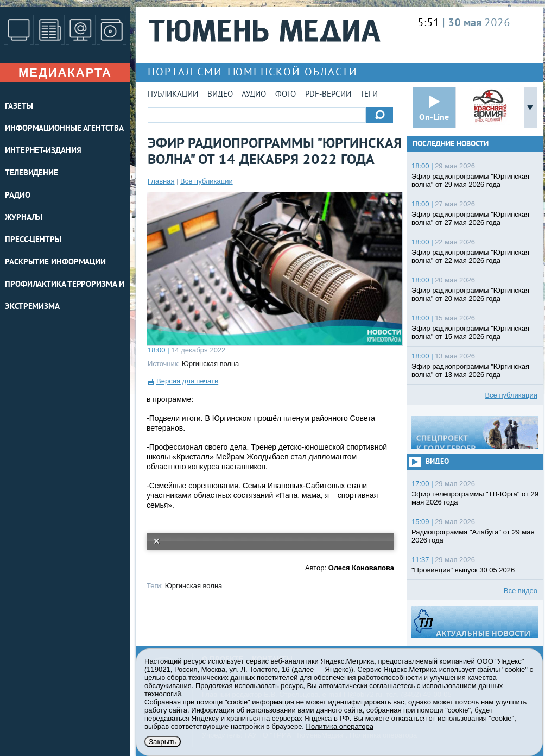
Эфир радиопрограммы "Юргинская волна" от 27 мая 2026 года (470, 218)
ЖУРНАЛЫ (24, 218)
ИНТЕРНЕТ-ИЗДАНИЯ (43, 151)
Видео (220, 95)
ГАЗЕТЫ (19, 107)
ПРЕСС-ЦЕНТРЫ (33, 240)
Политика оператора (340, 726)
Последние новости (451, 144)
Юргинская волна (211, 364)
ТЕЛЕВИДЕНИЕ (31, 174)
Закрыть (163, 742)
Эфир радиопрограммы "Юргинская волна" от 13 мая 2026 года (470, 370)
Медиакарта (65, 73)
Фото (286, 95)
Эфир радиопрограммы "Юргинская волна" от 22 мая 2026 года (470, 256)
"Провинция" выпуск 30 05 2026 (463, 570)
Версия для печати (187, 381)
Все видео (521, 591)
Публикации (173, 95)
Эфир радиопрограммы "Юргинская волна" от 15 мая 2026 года (470, 332)
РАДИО (18, 196)
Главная (161, 181)
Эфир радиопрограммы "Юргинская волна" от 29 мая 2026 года (470, 180)
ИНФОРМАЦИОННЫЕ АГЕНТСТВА (64, 129)
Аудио (254, 95)
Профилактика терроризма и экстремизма (65, 296)
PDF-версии (328, 95)
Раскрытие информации (55, 263)
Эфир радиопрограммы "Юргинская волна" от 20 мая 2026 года (470, 294)
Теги (369, 95)
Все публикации (207, 181)
